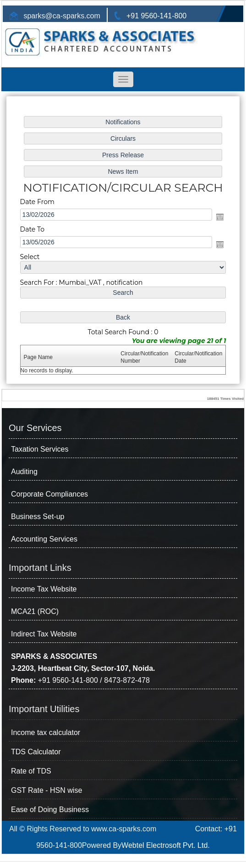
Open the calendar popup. (216, 218)
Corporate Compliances (49, 494)
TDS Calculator (36, 752)
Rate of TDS (31, 771)
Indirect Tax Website (44, 634)
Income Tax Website (44, 589)
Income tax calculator (46, 733)
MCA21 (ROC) (35, 611)
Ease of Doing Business (50, 810)
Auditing (24, 472)
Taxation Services (40, 449)
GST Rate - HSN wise (46, 790)
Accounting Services (44, 539)
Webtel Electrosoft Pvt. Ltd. (166, 845)
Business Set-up (38, 517)
